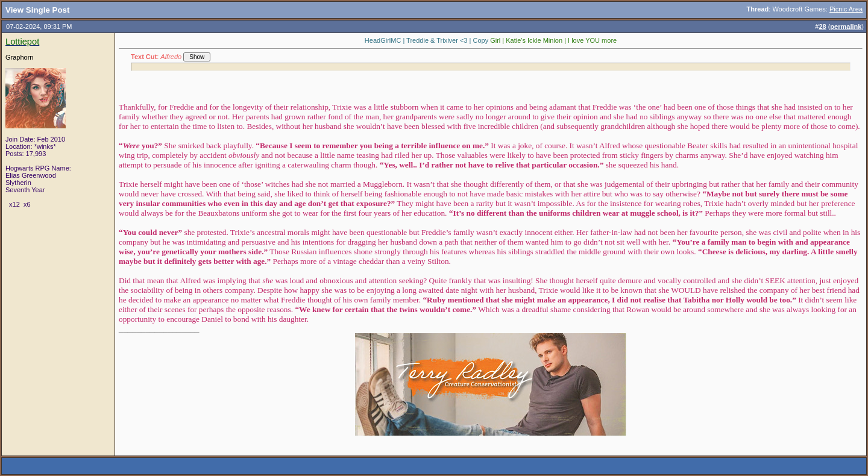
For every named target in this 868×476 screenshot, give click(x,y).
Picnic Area (846, 9)
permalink (846, 27)
